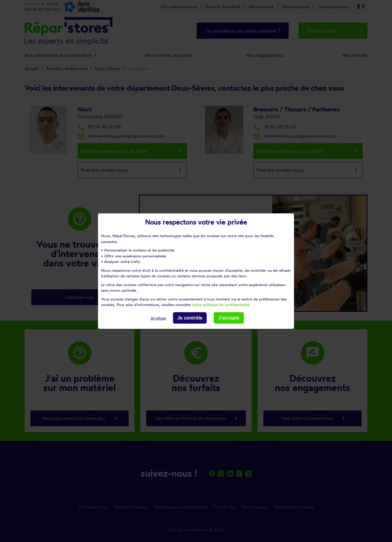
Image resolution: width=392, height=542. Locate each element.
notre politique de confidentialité (221, 305)
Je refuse (158, 318)
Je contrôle (190, 318)
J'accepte (229, 318)
